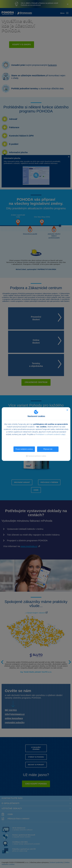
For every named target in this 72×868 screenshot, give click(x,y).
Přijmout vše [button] (48, 449)
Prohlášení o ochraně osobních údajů (51, 434)
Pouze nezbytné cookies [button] (24, 449)
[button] (36, 456)
